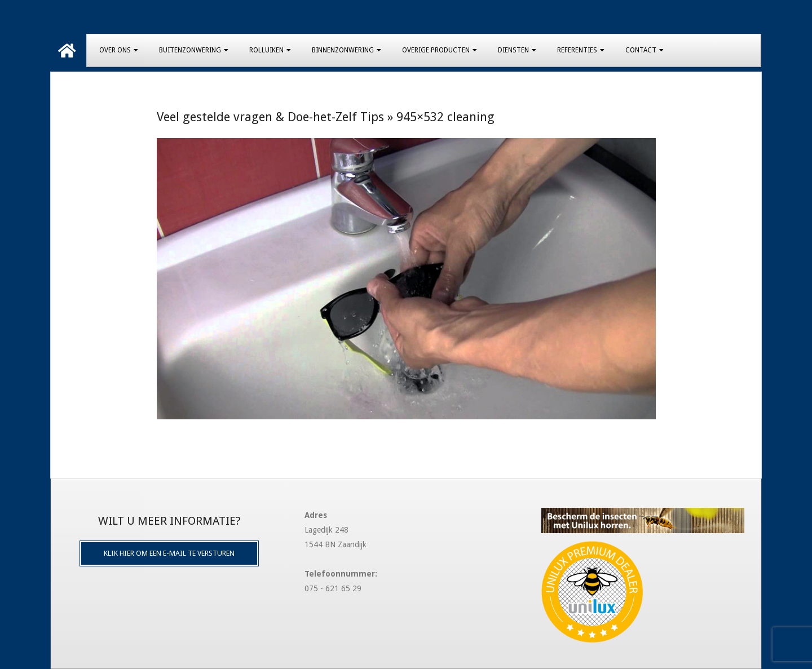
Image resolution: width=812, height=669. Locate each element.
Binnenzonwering (343, 50)
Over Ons (115, 50)
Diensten (513, 50)
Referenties (577, 50)
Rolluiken (266, 50)
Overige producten (436, 50)
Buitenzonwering (190, 50)
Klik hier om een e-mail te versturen (169, 553)
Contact (641, 50)
